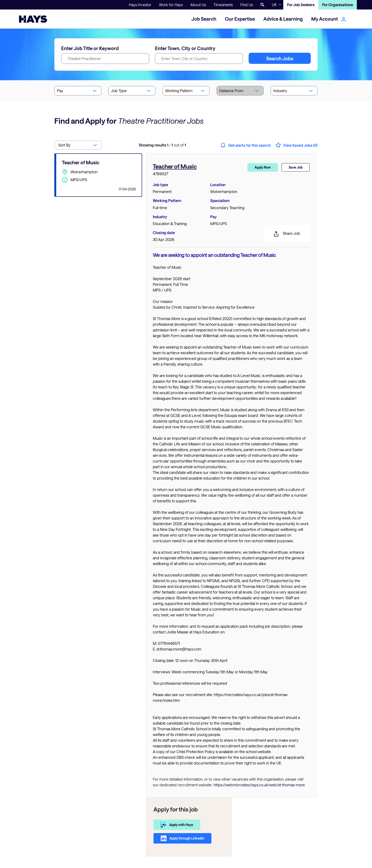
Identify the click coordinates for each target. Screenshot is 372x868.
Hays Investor (140, 5)
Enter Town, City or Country (185, 48)
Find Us (247, 5)
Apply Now (263, 167)
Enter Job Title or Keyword (90, 48)
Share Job (287, 234)
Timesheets (223, 5)
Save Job (296, 167)
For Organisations (338, 5)
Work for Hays (171, 5)
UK (274, 5)
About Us (198, 5)
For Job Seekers (301, 5)
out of (162, 145)
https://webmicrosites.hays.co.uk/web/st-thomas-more (259, 785)
